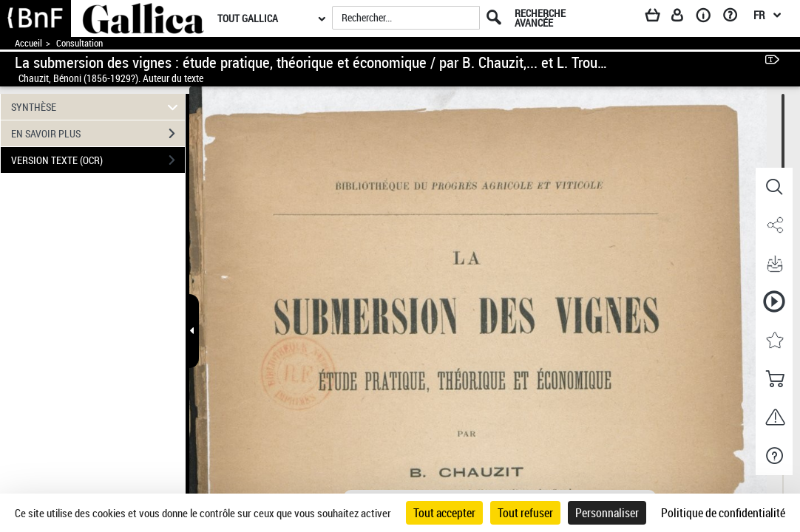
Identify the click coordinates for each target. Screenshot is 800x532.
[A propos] (708, 18)
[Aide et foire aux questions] (735, 18)
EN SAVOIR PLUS (98, 134)
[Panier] (660, 18)
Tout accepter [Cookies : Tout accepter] (444, 513)
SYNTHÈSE (96, 107)
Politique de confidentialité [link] (723, 513)
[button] (774, 187)
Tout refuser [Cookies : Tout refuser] (525, 513)
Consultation (79, 43)
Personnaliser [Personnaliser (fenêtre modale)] (607, 513)
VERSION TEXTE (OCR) (98, 160)
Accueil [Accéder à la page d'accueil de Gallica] (28, 43)
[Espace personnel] (684, 18)
